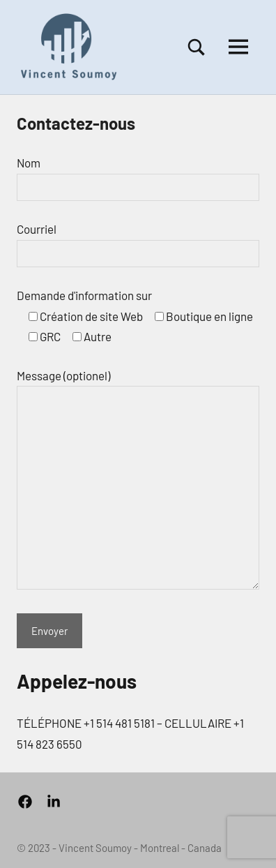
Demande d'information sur (84, 295)
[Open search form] (197, 47)
